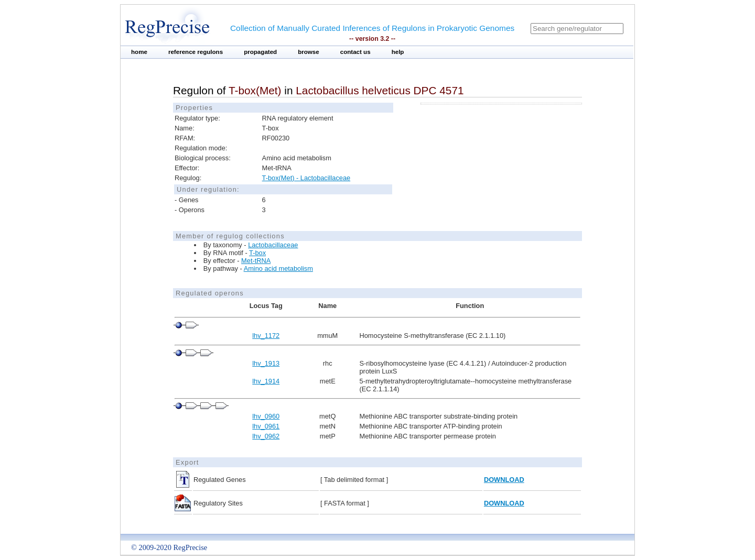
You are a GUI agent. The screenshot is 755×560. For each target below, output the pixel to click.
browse (309, 52)
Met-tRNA (256, 261)
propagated (260, 52)
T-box (257, 253)
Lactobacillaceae (273, 245)
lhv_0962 (266, 436)
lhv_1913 (266, 363)
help (398, 52)
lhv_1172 (266, 336)
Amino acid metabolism (278, 268)
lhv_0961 (266, 426)
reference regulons (196, 52)
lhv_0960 (266, 416)
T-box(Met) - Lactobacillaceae (306, 178)
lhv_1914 (266, 381)
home (139, 52)
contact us (355, 52)
